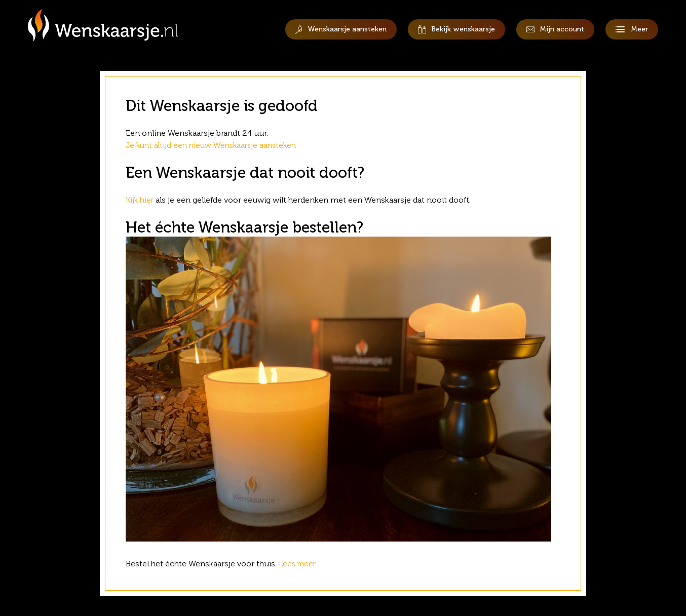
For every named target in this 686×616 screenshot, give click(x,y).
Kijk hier (140, 200)
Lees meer (300, 564)
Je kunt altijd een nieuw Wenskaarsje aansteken (215, 145)
